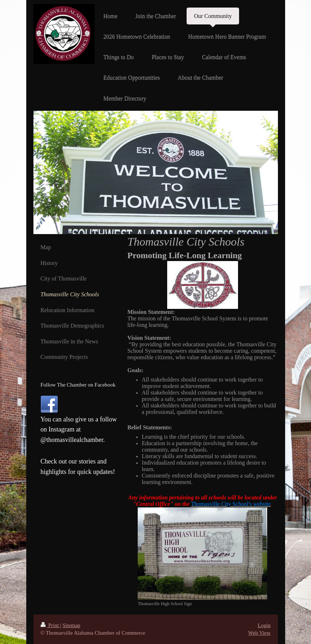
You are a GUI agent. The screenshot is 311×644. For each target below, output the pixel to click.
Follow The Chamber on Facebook (78, 385)
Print (51, 625)
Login (264, 625)
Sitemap (71, 625)
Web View (259, 633)
